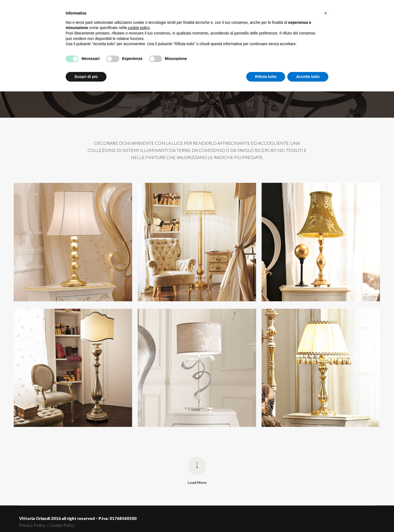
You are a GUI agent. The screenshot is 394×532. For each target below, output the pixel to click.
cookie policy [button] (139, 28)
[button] (326, 13)
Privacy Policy (32, 525)
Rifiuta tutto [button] (266, 77)
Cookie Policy (62, 525)
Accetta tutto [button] (308, 77)
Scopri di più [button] (86, 77)
